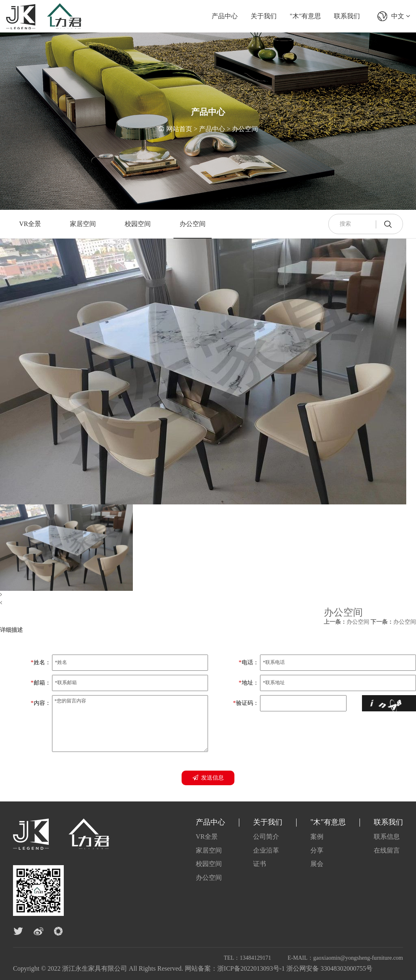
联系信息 (387, 837)
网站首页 (179, 130)
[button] (203, 595)
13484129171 (255, 958)
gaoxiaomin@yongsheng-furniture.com (358, 958)
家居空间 (83, 224)
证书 (260, 864)
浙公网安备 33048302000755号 (329, 968)
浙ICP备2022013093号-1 (251, 968)
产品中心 (225, 16)
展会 (317, 864)
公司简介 (266, 837)
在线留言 (387, 850)
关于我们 (264, 16)
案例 (317, 837)
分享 (317, 850)
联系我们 (347, 16)
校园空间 (138, 224)
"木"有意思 (305, 16)
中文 (401, 16)
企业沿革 (266, 850)
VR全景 (30, 224)
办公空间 (245, 130)
